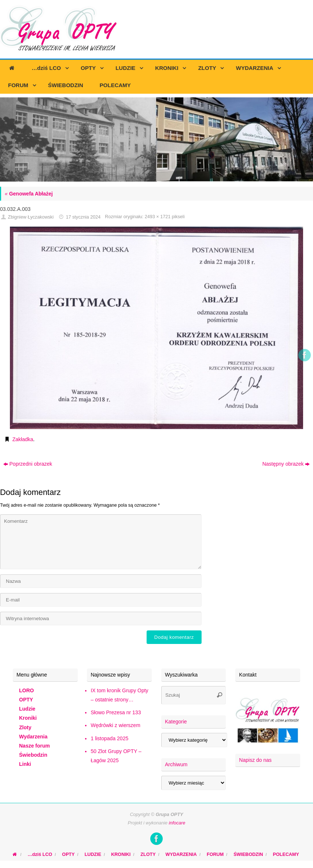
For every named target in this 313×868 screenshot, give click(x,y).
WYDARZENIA (181, 854)
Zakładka (23, 439)
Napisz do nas (255, 760)
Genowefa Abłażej (29, 194)
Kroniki (28, 718)
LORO (26, 690)
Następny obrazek (286, 464)
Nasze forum (34, 746)
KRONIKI (121, 854)
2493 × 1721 (158, 217)
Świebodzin (33, 755)
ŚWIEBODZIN (248, 854)
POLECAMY (286, 854)
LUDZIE (93, 854)
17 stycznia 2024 (83, 217)
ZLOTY (148, 854)
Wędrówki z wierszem (115, 725)
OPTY (26, 700)
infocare (177, 823)
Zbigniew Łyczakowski (31, 217)
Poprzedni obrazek (28, 464)
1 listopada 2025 (109, 738)
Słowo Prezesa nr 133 (116, 712)
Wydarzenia (33, 737)
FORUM (215, 854)
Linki (25, 764)
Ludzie (27, 709)
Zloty (25, 727)
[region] (156, 139)
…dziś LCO (40, 854)
